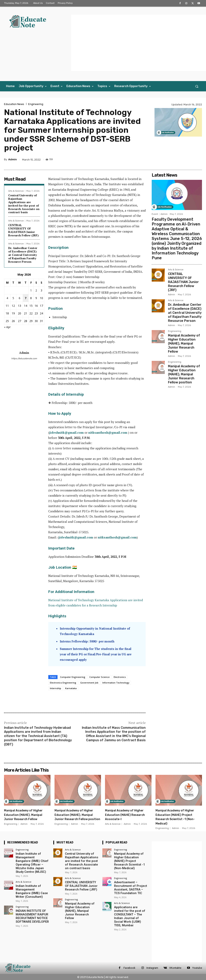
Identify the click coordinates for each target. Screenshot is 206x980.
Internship (56, 688)
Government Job (89, 683)
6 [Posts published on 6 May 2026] (20, 298)
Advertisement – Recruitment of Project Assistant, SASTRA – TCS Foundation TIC (129, 881)
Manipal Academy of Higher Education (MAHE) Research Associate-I (127, 815)
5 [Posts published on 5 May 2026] (13, 298)
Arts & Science (16, 191)
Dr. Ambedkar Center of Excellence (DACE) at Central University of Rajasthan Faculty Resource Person (23, 255)
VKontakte (175, 968)
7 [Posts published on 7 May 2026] (26, 298)
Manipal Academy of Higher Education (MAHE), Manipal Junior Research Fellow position (184, 341)
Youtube (197, 968)
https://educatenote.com (24, 359)
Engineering (36, 104)
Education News (14, 104)
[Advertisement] (139, 43)
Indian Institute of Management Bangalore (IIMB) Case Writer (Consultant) (30, 887)
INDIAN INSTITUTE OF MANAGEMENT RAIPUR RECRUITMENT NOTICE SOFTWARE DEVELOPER (30, 910)
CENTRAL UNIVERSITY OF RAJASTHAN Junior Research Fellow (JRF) (23, 230)
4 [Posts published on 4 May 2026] (7, 298)
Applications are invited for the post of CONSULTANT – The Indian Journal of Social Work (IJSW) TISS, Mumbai (131, 904)
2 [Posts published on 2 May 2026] (36, 290)
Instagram (152, 968)
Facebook (129, 968)
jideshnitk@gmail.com (66, 432)
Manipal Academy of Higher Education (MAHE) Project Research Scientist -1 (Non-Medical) (179, 817)
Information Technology (116, 683)
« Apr (7, 327)
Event (155, 214)
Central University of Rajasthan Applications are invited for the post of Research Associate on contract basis (24, 204)
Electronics (120, 677)
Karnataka (71, 688)
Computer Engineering (73, 677)
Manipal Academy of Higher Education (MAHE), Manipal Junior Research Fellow (184, 315)
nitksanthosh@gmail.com (108, 432)
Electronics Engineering (63, 683)
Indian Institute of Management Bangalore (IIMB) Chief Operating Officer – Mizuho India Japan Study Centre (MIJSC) (30, 861)
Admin (13, 159)
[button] (197, 86)
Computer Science (99, 677)
